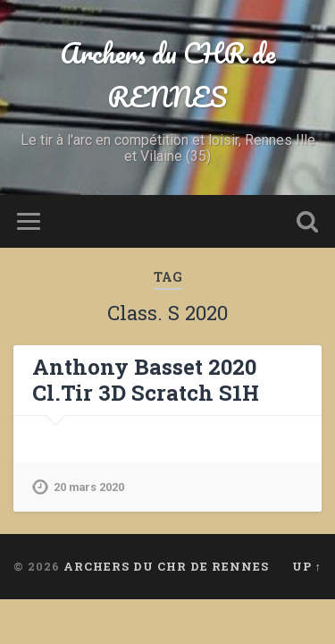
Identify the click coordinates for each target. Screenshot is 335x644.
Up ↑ (307, 566)
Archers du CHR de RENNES (167, 75)
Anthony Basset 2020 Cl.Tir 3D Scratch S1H (146, 380)
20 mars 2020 (89, 487)
